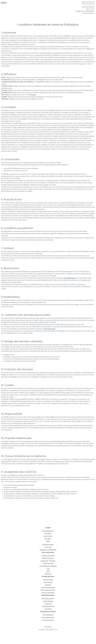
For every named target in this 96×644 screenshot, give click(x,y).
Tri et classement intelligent (48, 566)
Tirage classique (48, 601)
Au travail (48, 585)
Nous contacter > (89, 13)
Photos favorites (48, 563)
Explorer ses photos (48, 558)
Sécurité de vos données (48, 611)
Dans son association (48, 587)
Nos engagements (48, 531)
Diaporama (48, 574)
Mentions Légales (48, 545)
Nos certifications (48, 615)
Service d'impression (48, 595)
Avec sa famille (48, 580)
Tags (48, 569)
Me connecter (89, 3)
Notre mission (48, 536)
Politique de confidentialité (48, 550)
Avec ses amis (48, 582)
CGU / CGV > (90, 9)
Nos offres (48, 539)
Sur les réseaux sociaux (48, 590)
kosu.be (33, 95)
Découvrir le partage (48, 593)
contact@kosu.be (69, 278)
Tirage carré (48, 604)
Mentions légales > (88, 7)
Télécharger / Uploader (48, 561)
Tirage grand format (48, 606)
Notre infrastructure (48, 617)
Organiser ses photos (48, 556)
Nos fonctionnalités (48, 552)
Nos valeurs (48, 533)
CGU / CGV (48, 547)
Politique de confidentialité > (85, 11)
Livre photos (48, 609)
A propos (48, 528)
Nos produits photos (48, 599)
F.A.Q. (48, 541)
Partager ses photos (48, 576)
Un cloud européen (48, 620)
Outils (48, 571)
